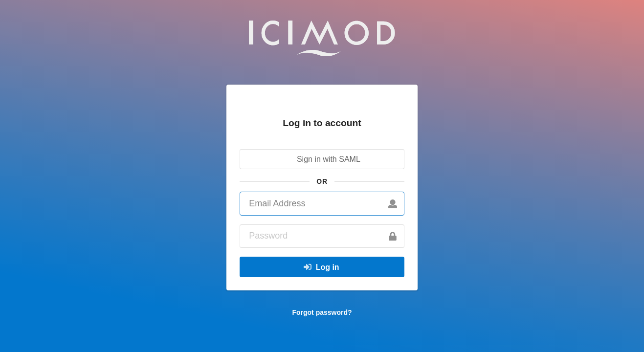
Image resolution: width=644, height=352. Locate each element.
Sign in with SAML (321, 159)
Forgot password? (322, 312)
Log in (321, 267)
